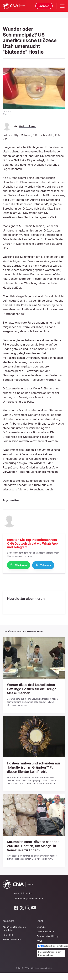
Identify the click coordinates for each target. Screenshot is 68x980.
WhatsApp (19, 565)
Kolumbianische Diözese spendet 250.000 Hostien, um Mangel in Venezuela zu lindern (34, 845)
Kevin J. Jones (27, 126)
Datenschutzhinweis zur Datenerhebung (49, 953)
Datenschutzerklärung (48, 935)
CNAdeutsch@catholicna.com (28, 898)
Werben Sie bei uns (12, 939)
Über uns (41, 926)
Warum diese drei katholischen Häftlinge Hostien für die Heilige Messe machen (33, 689)
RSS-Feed (8, 934)
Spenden (44, 6)
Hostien (14, 500)
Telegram (43, 565)
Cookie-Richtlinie (45, 931)
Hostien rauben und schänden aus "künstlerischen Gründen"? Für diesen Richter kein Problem (33, 767)
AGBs (40, 940)
